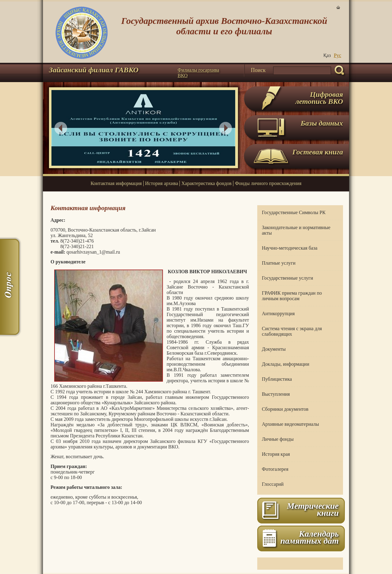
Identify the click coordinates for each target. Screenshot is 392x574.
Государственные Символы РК (294, 212)
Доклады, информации (286, 364)
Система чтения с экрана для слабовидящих (292, 331)
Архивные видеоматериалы (290, 424)
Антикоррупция (278, 313)
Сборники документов (285, 409)
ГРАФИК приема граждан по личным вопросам (292, 296)
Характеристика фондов (206, 183)
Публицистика (277, 379)
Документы (274, 349)
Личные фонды (278, 439)
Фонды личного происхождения (268, 183)
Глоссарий (273, 484)
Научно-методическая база (290, 248)
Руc (337, 55)
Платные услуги (279, 263)
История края (276, 454)
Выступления (276, 394)
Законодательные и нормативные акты (296, 230)
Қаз (327, 55)
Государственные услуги (287, 278)
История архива (162, 183)
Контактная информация (116, 183)
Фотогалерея (275, 469)
